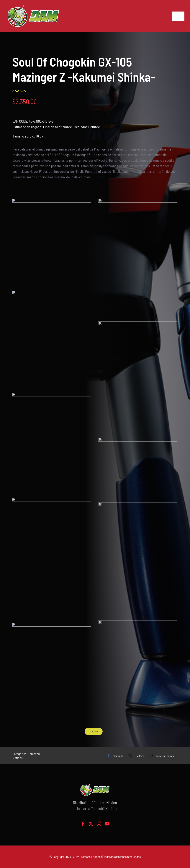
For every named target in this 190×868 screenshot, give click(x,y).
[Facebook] (114, 756)
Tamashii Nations (91, 857)
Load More (91, 731)
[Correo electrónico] (161, 756)
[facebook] (83, 824)
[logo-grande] (33, 6)
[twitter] (91, 824)
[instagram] (99, 824)
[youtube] (107, 824)
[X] (136, 756)
